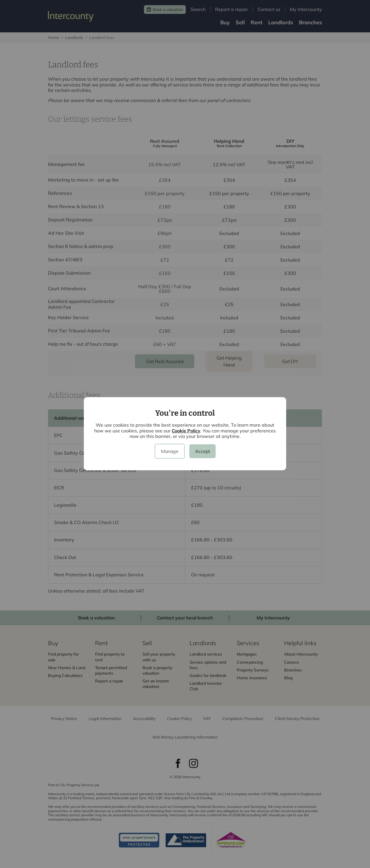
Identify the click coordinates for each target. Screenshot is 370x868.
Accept (202, 451)
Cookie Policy (186, 431)
